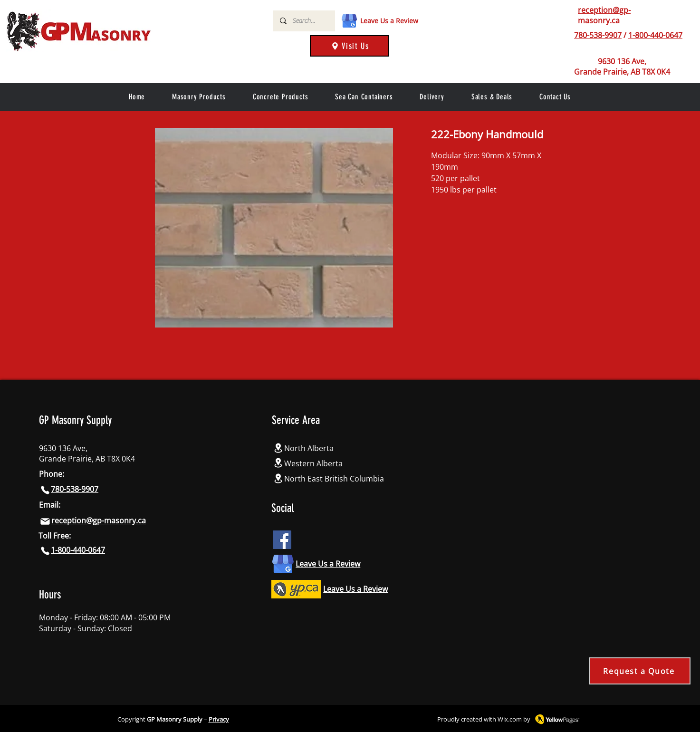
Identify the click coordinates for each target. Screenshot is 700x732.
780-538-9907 (598, 35)
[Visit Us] (350, 46)
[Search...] (304, 21)
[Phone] (567, 35)
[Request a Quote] (640, 671)
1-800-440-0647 (655, 35)
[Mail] (45, 521)
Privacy (219, 719)
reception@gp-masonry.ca (604, 15)
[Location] (278, 448)
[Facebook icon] (282, 540)
